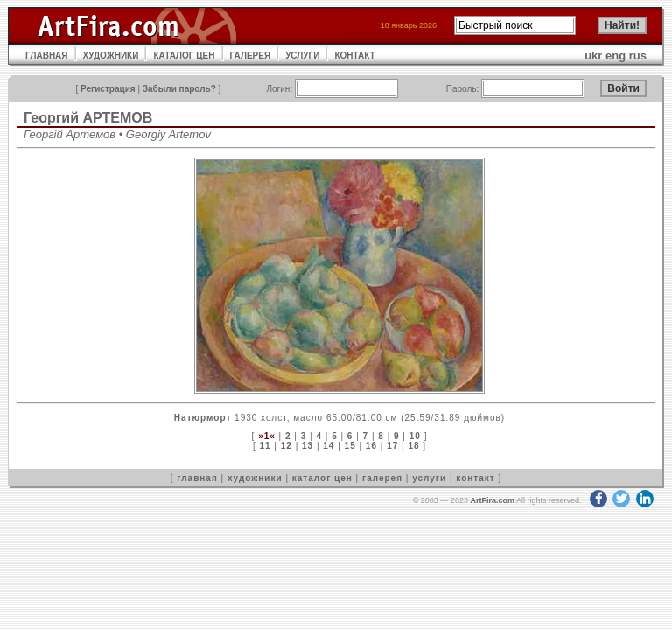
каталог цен (322, 478)
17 (392, 446)
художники (255, 478)
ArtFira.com (492, 500)
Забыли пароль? (179, 89)
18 (413, 446)
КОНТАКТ (354, 56)
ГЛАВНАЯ (47, 56)
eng (616, 56)
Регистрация (108, 89)
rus (638, 56)
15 (350, 446)
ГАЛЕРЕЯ (251, 56)
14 (329, 446)
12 (287, 446)
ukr (593, 56)
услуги (429, 478)
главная (197, 478)
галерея (382, 478)
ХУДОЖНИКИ (111, 56)
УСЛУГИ (302, 56)
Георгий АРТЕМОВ (88, 118)
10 (415, 436)
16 (371, 446)
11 (265, 446)
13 (308, 446)
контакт (475, 478)
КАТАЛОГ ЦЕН (184, 56)
